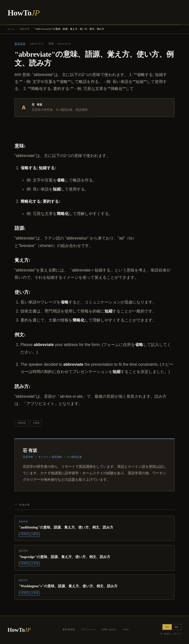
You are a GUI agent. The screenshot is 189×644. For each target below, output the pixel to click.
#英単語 (21, 423)
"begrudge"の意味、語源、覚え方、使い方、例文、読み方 (64, 557)
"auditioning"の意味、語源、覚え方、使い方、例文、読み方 (66, 527)
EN (176, 627)
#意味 (36, 423)
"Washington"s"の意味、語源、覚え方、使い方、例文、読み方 (68, 586)
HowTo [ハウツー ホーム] (23, 13)
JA (167, 627)
